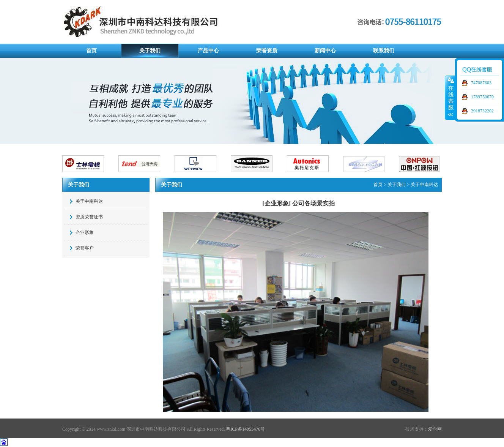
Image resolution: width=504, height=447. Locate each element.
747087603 (481, 83)
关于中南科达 (89, 201)
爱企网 (435, 429)
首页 (91, 51)
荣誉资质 (267, 51)
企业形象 (85, 232)
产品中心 (208, 51)
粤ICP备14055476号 (245, 429)
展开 (450, 98)
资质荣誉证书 (89, 217)
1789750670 (482, 97)
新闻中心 (325, 51)
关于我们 (150, 51)
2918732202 (482, 111)
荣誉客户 (85, 248)
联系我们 (384, 51)
